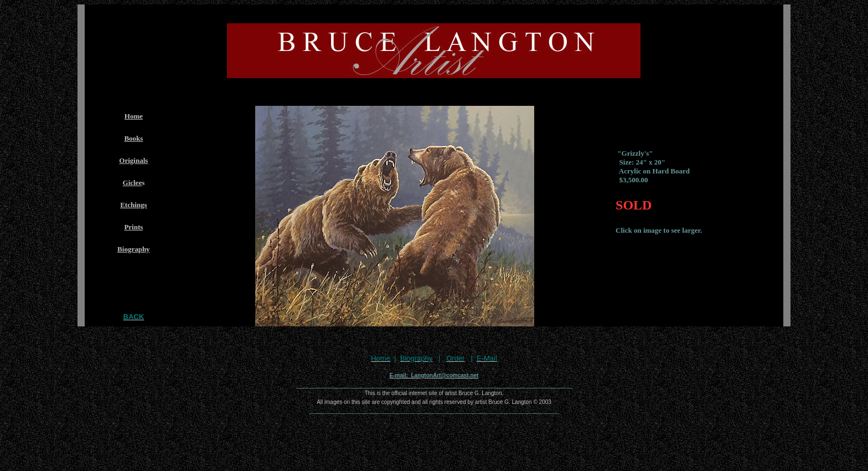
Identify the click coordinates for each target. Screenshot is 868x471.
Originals (133, 160)
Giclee (133, 183)
